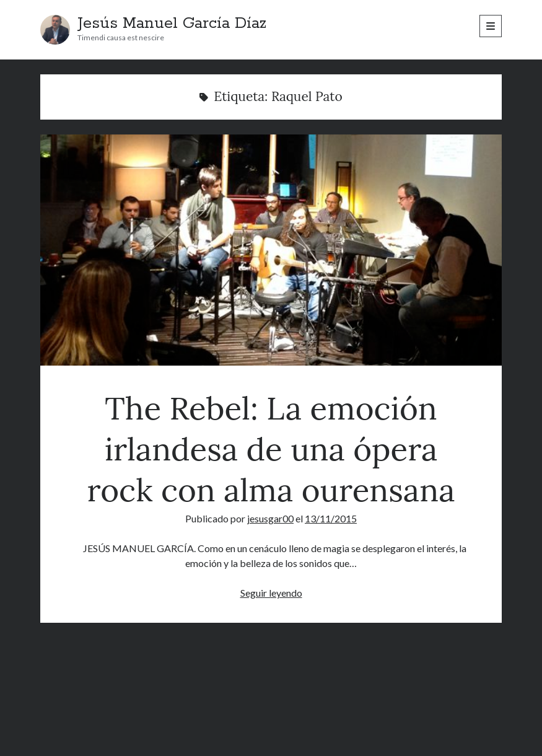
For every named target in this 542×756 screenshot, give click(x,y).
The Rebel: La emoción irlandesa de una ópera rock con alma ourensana (271, 250)
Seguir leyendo (271, 593)
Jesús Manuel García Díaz (172, 24)
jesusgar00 (270, 518)
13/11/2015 (331, 518)
